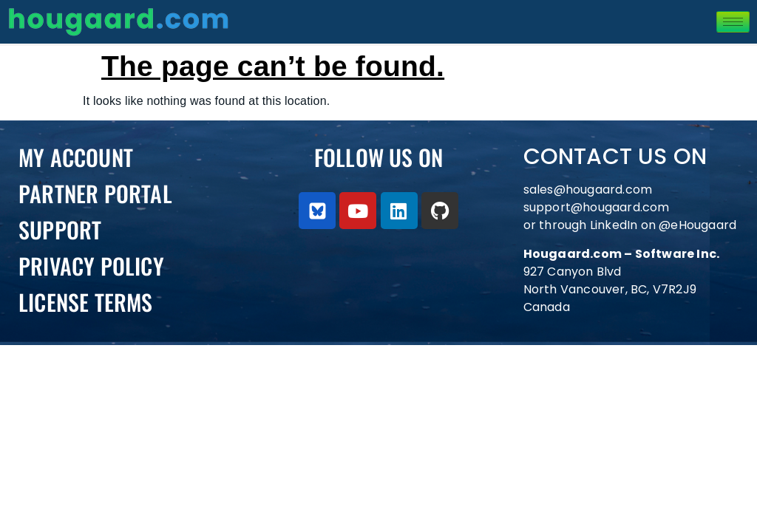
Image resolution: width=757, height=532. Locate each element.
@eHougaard (697, 225)
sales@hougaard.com (590, 190)
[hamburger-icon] (733, 22)
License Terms (86, 302)
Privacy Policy (91, 266)
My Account (76, 157)
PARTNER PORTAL (95, 193)
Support (60, 229)
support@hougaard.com (597, 207)
